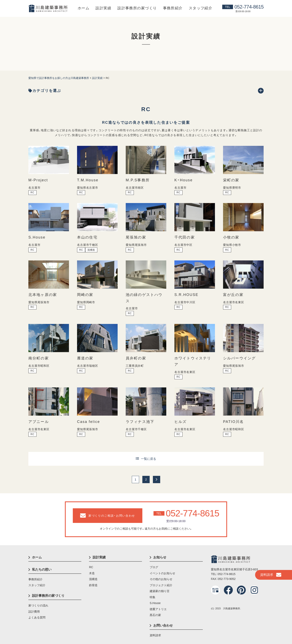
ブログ (154, 567)
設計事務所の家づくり (137, 8)
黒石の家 (155, 615)
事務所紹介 (173, 8)
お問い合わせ (163, 625)
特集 (152, 597)
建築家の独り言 (160, 591)
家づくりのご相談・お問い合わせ (108, 516)
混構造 (93, 579)
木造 (92, 573)
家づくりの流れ (38, 605)
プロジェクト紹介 (161, 585)
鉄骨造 (93, 585)
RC (91, 567)
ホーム (84, 8)
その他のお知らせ (161, 579)
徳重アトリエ (158, 609)
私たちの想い (42, 569)
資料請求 (271, 575)
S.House (155, 603)
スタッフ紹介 (201, 8)
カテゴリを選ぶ (45, 91)
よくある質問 (37, 617)
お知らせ (160, 557)
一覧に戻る (149, 459)
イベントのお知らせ (162, 573)
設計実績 (103, 8)
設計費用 (34, 612)
